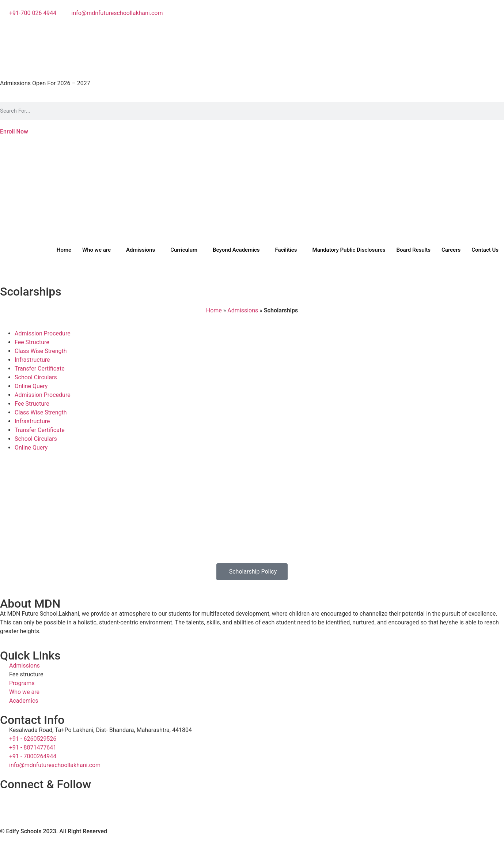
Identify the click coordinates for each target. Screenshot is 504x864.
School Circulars (36, 377)
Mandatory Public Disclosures (349, 250)
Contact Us (485, 250)
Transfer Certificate (40, 369)
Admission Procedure (43, 333)
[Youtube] (252, 48)
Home (64, 250)
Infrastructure (32, 360)
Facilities (286, 250)
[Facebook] (252, 31)
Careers (451, 250)
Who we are (96, 250)
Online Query (31, 386)
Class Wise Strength (41, 351)
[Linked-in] (252, 57)
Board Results (414, 250)
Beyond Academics (236, 250)
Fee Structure (32, 342)
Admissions (141, 250)
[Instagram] (252, 40)
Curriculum (184, 250)
